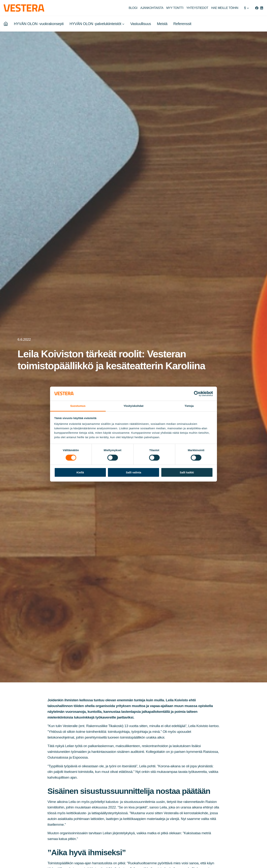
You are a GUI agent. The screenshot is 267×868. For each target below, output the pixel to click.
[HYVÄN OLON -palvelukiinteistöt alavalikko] (123, 24)
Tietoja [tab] (189, 406)
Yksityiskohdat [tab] (133, 406)
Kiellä (80, 472)
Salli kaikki (187, 472)
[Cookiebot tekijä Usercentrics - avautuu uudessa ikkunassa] (197, 394)
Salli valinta (134, 472)
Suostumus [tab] (78, 406)
